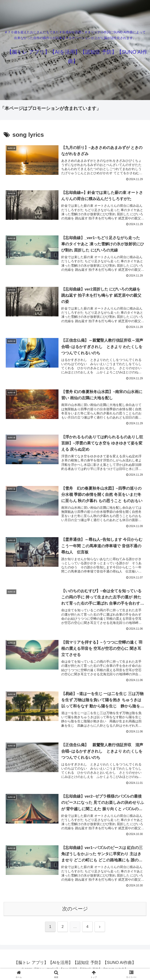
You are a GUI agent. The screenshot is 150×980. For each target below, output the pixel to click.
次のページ (75, 913)
